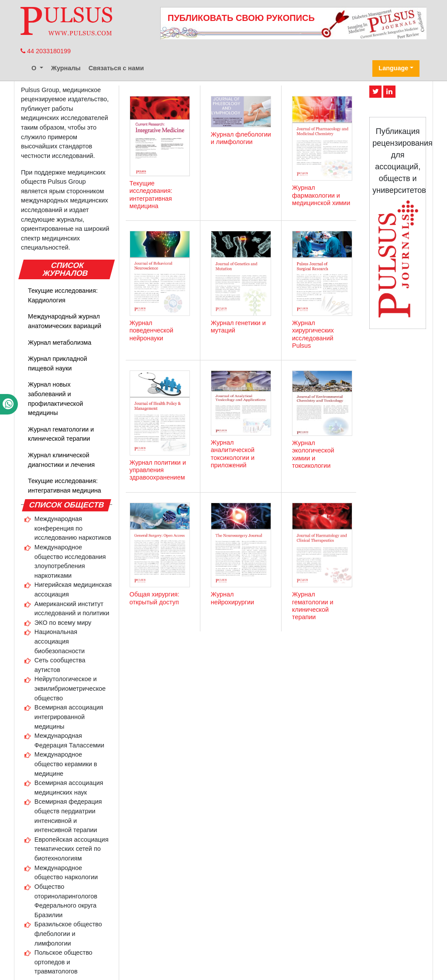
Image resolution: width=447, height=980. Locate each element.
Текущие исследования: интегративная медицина (65, 486)
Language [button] (393, 68)
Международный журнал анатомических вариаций (65, 321)
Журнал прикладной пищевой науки (58, 363)
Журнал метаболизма (60, 343)
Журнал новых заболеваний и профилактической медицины (55, 399)
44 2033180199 (46, 51)
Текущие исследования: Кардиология (63, 295)
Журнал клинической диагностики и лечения (61, 460)
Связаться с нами (116, 68)
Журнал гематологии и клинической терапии (61, 434)
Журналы (66, 68)
